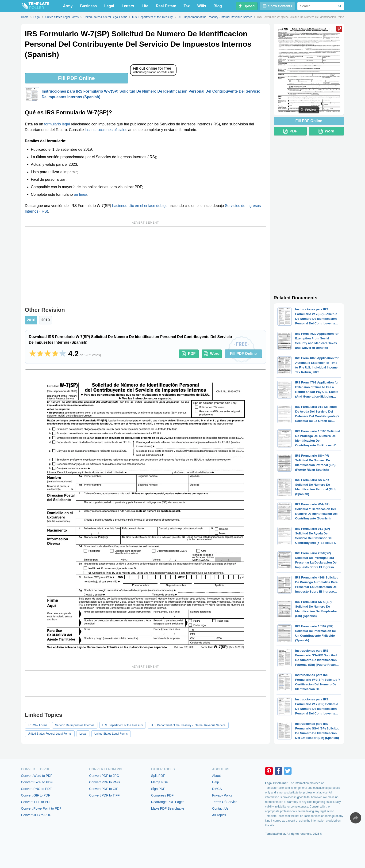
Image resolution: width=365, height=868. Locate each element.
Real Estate (166, 6)
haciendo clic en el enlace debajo (140, 206)
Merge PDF (160, 782)
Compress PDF (162, 795)
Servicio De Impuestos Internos (75, 725)
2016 (31, 320)
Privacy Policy (222, 795)
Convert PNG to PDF (36, 789)
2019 (46, 320)
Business (88, 6)
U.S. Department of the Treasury (123, 725)
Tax (187, 6)
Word (212, 354)
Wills (202, 6)
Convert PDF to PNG (105, 782)
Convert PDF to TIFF (104, 795)
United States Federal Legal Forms (50, 734)
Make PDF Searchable (168, 808)
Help (216, 782)
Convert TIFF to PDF (36, 802)
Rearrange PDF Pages (168, 802)
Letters (128, 6)
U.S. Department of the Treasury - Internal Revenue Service (188, 725)
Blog (218, 6)
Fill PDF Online (76, 78)
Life (145, 6)
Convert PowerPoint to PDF (41, 808)
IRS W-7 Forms (38, 725)
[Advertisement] (146, 258)
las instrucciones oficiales (106, 130)
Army (68, 6)
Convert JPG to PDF (36, 815)
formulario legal (57, 124)
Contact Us (220, 808)
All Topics (219, 815)
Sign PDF (158, 789)
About (217, 776)
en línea (81, 194)
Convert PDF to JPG (104, 776)
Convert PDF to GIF (104, 789)
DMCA (217, 789)
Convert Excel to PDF (37, 782)
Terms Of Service (225, 802)
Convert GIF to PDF (36, 795)
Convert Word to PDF (37, 776)
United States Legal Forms (111, 734)
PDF (189, 354)
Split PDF (158, 776)
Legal (109, 6)
